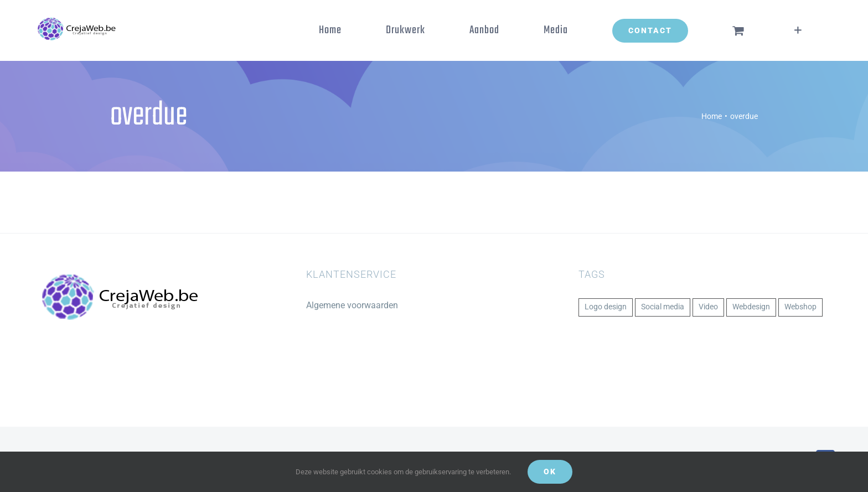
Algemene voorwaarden (352, 305)
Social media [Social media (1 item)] (663, 307)
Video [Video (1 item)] (708, 307)
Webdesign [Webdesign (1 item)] (751, 307)
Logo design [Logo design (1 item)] (606, 307)
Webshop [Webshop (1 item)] (800, 307)
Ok (550, 472)
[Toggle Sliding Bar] (798, 30)
